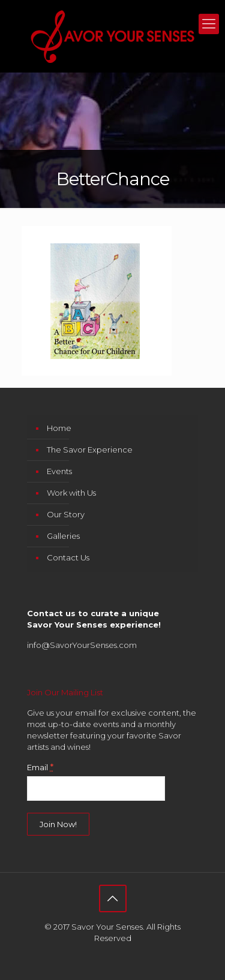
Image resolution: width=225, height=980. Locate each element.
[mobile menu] (209, 24)
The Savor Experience (90, 450)
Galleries (63, 536)
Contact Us (68, 557)
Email (40, 767)
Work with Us (71, 493)
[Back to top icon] (113, 898)
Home (59, 428)
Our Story (66, 514)
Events (59, 471)
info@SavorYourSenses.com (82, 645)
